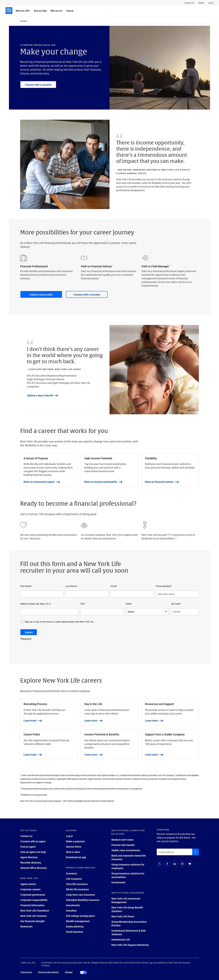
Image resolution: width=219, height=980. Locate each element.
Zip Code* (176, 604)
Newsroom (26, 926)
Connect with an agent (33, 841)
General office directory (34, 868)
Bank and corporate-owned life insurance (129, 857)
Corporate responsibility (34, 900)
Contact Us (189, 3)
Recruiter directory (31, 863)
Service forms (74, 847)
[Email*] (132, 594)
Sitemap (69, 972)
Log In (211, 3)
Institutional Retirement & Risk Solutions (129, 932)
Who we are (56, 11)
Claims (201, 3)
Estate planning (75, 926)
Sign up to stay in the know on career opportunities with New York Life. (59, 622)
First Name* (26, 586)
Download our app (76, 857)
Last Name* (71, 586)
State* (129, 604)
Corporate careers (30, 889)
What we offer (23, 11)
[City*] (102, 612)
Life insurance (74, 879)
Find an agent (28, 847)
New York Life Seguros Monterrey (130, 945)
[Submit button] (29, 632)
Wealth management (78, 921)
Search (70, 11)
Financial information (32, 905)
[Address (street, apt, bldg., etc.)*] (49, 612)
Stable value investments (126, 850)
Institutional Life (121, 940)
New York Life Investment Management (126, 900)
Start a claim (73, 852)
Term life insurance (77, 884)
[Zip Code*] (185, 612)
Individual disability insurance (83, 900)
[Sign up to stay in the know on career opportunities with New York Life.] (22, 622)
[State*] (147, 612)
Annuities (71, 911)
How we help (40, 11)
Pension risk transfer (123, 845)
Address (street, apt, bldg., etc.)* (36, 604)
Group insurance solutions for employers (128, 866)
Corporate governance (33, 895)
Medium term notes (122, 840)
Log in (69, 836)
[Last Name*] (87, 594)
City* (83, 604)
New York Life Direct (123, 916)
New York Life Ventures (34, 916)
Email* (114, 586)
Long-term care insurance (80, 895)
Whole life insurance (77, 889)
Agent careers (28, 884)
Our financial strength (32, 921)
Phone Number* (164, 586)
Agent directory (29, 857)
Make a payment (75, 841)
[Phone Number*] (177, 594)
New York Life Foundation (35, 911)
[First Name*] (42, 594)
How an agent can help (33, 852)
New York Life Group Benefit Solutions (127, 909)
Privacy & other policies (48, 972)
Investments (73, 905)
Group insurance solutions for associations (128, 875)
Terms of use (26, 972)
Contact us (26, 836)
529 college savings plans (80, 916)
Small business (75, 932)
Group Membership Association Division (129, 923)
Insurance (71, 873)
